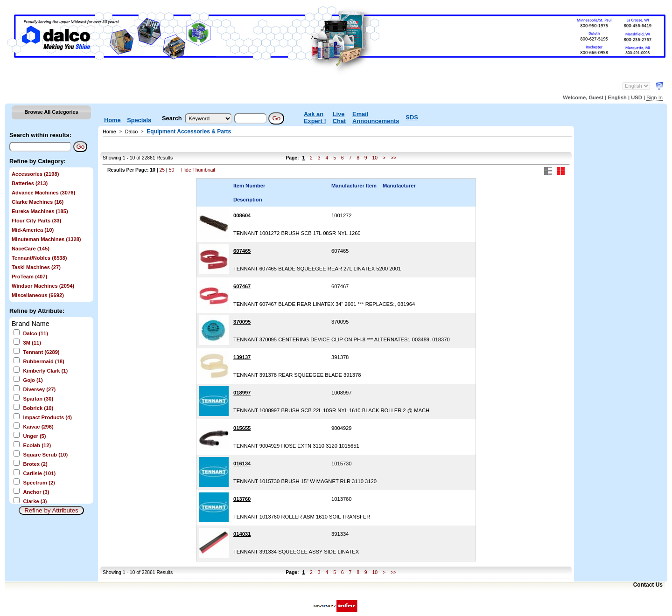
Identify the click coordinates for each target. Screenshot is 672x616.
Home (112, 120)
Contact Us (648, 585)
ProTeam (29, 277)
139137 (242, 357)
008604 (242, 215)
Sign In (654, 97)
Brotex (35, 464)
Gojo (33, 380)
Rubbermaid (43, 361)
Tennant (41, 352)
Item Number (249, 186)
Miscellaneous (38, 295)
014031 (242, 534)
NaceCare (31, 249)
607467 (242, 286)
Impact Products (47, 417)
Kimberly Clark (45, 371)
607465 (242, 251)
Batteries (30, 183)
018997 (242, 393)
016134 (242, 464)
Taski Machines (36, 267)
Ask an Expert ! (315, 118)
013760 (242, 499)
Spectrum (39, 483)
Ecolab (37, 445)
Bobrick (38, 408)
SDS (412, 117)
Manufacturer (399, 186)
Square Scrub (45, 455)
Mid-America (33, 230)
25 (162, 170)
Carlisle (39, 473)
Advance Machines (43, 193)
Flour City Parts (36, 221)
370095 (242, 322)
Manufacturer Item (354, 186)
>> (393, 158)
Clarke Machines (38, 202)
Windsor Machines (43, 286)
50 (172, 170)
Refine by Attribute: (37, 311)
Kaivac (38, 427)
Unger (34, 436)
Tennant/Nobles (39, 258)
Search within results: (40, 135)
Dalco (35, 333)
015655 (242, 428)
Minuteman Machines (46, 239)
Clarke (35, 501)
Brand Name (31, 324)
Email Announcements (376, 118)
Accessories (35, 174)
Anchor (36, 492)
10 (375, 158)
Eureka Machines (40, 211)
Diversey (39, 389)
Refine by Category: (38, 161)
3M (32, 343)
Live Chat (339, 118)
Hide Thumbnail (198, 170)
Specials (139, 120)
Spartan (38, 399)
